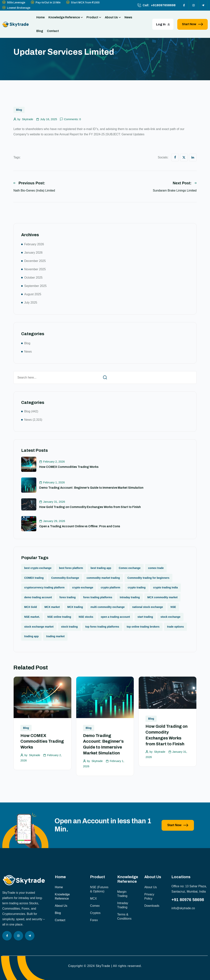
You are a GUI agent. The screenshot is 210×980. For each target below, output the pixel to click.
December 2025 (35, 261)
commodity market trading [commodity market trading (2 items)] (103, 578)
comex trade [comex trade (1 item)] (156, 568)
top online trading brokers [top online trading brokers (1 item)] (143, 627)
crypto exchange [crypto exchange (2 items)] (83, 587)
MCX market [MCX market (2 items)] (52, 607)
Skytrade (28, 119)
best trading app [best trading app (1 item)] (101, 568)
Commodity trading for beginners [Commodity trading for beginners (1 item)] (149, 578)
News (128, 17)
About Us (113, 17)
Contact (53, 31)
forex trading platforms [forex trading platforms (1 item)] (98, 597)
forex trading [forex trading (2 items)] (68, 597)
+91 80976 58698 (188, 900)
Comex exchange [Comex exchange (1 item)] (130, 568)
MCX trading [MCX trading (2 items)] (75, 607)
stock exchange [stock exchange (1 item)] (170, 617)
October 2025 (33, 278)
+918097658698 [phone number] (163, 5)
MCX (93, 899)
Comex (95, 906)
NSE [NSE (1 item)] (173, 607)
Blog (40, 31)
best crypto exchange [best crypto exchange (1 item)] (38, 568)
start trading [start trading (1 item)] (145, 617)
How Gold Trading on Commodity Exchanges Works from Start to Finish (90, 507)
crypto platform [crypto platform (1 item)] (110, 587)
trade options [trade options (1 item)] (175, 627)
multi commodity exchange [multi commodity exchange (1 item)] (107, 607)
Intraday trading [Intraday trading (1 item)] (130, 597)
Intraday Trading (123, 905)
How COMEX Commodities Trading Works (69, 467)
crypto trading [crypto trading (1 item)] (137, 587)
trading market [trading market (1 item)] (55, 636)
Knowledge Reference (66, 17)
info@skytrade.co (183, 908)
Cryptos (95, 913)
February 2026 (34, 244)
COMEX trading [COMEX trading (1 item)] (34, 578)
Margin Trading (122, 894)
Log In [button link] (163, 24)
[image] (25, 847)
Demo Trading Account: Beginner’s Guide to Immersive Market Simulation (91, 488)
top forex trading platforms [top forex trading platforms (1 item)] (102, 627)
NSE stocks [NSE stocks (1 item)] (86, 617)
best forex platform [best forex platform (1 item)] (71, 568)
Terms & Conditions (124, 917)
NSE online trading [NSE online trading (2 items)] (59, 617)
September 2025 (35, 286)
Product (94, 17)
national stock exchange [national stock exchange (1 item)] (148, 607)
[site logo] (15, 24)
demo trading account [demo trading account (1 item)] (38, 597)
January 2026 (33, 253)
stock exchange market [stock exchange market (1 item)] (39, 627)
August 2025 (33, 294)
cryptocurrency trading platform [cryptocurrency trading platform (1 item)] (44, 587)
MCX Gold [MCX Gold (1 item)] (31, 607)
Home (40, 17)
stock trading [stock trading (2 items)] (69, 627)
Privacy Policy (149, 896)
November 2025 (35, 269)
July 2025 (31, 303)
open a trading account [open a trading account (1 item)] (115, 617)
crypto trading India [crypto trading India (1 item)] (165, 587)
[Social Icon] (184, 5)
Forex (94, 920)
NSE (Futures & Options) (99, 889)
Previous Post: (29, 183)
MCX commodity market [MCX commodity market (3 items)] (162, 597)
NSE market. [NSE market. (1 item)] (32, 617)
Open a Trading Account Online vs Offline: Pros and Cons (80, 526)
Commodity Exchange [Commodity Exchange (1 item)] (65, 578)
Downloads (152, 906)
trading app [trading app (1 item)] (31, 636)
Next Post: (185, 183)
